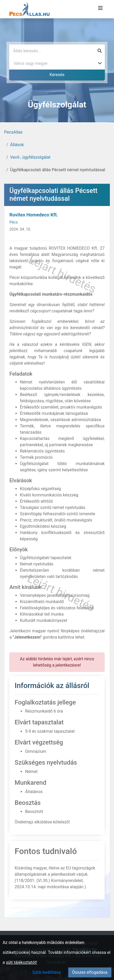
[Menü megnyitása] (100, 8)
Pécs (14, 222)
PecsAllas (13, 132)
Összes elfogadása (90, 972)
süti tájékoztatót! (22, 962)
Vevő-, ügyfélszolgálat (30, 157)
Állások (17, 145)
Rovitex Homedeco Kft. (34, 215)
